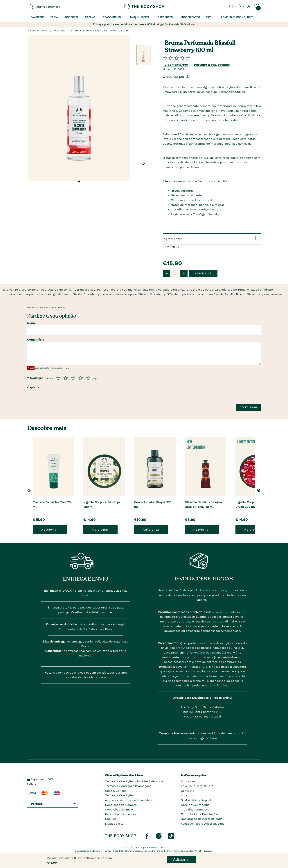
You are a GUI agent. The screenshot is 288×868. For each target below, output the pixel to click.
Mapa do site (114, 824)
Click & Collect (116, 791)
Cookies (111, 819)
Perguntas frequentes (121, 814)
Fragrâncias (112, 17)
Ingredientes (191, 17)
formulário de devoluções (207, 653)
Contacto (188, 791)
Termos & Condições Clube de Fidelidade (134, 781)
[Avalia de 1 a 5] (58, 378)
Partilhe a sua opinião (212, 65)
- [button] (166, 273)
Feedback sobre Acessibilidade (203, 824)
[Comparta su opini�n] (177, 58)
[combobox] (54, 7)
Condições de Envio (119, 809)
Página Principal (38, 31)
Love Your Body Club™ (197, 786)
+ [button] (184, 273)
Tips (209, 17)
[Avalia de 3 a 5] (73, 378)
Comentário (36, 340)
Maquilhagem (139, 17)
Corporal (72, 17)
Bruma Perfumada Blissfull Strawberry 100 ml (100, 31)
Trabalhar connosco (195, 809)
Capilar (90, 17)
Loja (184, 795)
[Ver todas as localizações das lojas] (233, 6)
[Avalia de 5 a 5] (88, 378)
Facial (55, 17)
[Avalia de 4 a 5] (81, 378)
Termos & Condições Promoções (128, 786)
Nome (31, 323)
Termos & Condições (120, 795)
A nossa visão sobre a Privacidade (129, 800)
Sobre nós (188, 781)
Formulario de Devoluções (200, 814)
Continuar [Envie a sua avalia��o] (248, 407)
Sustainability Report (196, 800)
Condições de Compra (121, 805)
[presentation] (70, 398)
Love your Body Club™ (237, 17)
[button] (259, 490)
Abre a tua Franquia (195, 805)
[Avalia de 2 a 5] (66, 378)
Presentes (165, 17)
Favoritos (38, 17)
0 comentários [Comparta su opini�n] (176, 65)
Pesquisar (60, 31)
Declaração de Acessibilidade (202, 819)
